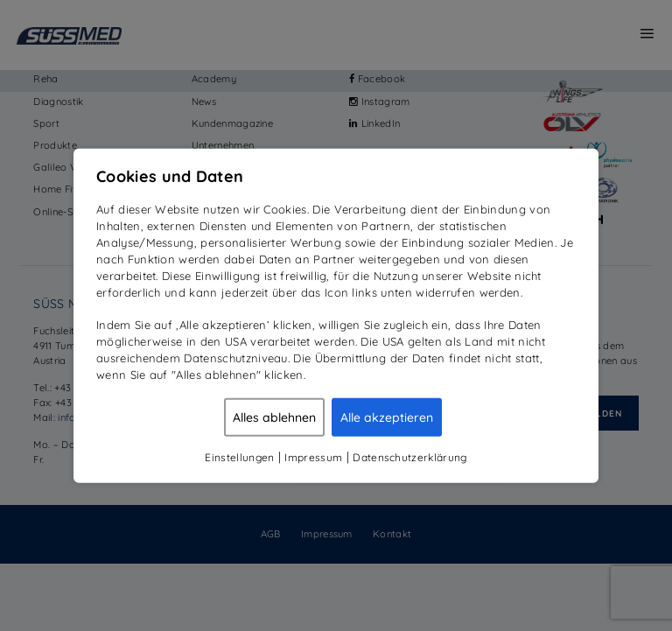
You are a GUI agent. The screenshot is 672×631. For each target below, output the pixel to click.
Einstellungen (239, 456)
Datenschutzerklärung (409, 456)
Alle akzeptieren (387, 417)
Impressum (313, 456)
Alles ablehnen (274, 417)
